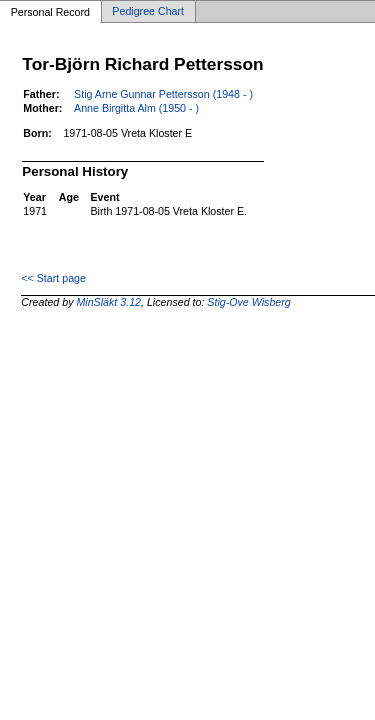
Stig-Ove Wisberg (248, 302)
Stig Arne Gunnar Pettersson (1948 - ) (163, 94)
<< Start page (53, 278)
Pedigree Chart (148, 12)
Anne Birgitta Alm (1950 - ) (136, 108)
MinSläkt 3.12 (108, 302)
